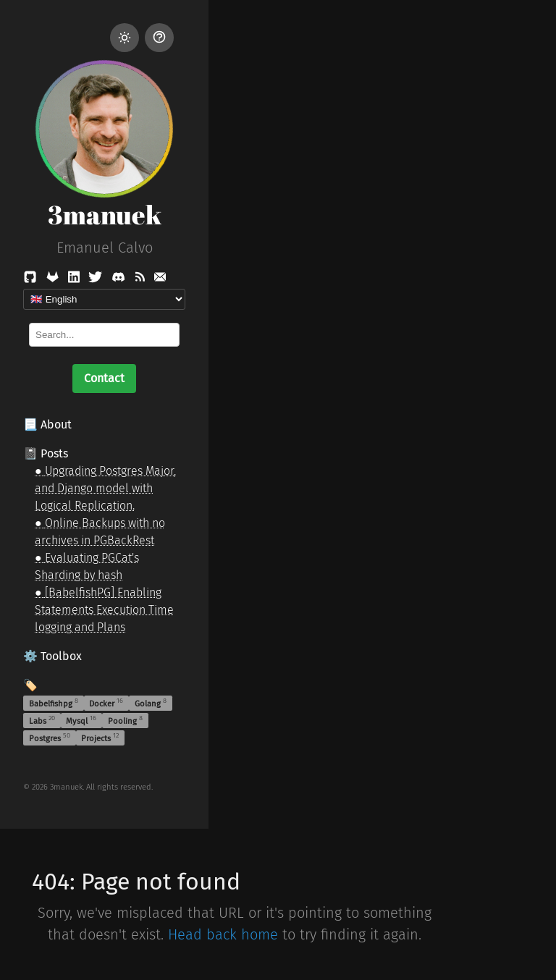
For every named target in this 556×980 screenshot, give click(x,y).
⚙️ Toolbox (52, 656)
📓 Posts (46, 453)
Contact (104, 378)
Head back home (223, 934)
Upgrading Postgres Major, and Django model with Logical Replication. (105, 488)
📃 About (47, 424)
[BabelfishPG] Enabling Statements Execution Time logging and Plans (104, 610)
